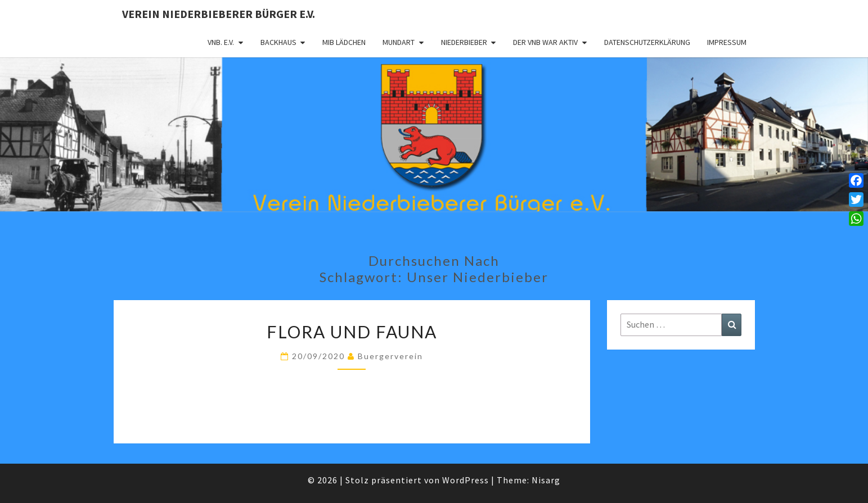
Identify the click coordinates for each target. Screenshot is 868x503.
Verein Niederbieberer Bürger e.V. (219, 14)
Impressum (727, 42)
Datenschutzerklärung (647, 42)
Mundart (399, 42)
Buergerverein (390, 356)
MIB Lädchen (344, 42)
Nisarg (546, 480)
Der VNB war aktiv (545, 42)
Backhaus (278, 42)
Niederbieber (464, 42)
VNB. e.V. (221, 42)
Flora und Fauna (352, 332)
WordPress (466, 480)
